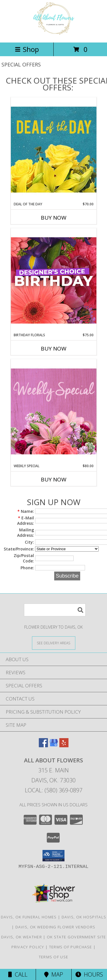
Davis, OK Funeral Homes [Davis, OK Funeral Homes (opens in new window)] (29, 917)
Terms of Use (54, 957)
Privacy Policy (28, 947)
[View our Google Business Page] (54, 745)
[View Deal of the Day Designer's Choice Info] (54, 149)
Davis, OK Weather (22, 937)
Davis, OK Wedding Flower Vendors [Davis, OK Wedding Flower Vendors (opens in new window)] (55, 927)
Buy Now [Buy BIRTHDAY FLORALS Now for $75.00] (54, 349)
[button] (53, 856)
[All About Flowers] (53, 34)
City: (29, 542)
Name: (26, 511)
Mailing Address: (26, 532)
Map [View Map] (54, 974)
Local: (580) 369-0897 (54, 790)
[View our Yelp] (64, 745)
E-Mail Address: (26, 521)
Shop (27, 49)
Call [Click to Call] (18, 974)
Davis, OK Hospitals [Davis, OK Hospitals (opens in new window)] (84, 917)
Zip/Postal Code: (24, 558)
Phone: (27, 568)
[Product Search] (55, 610)
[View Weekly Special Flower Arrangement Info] (54, 411)
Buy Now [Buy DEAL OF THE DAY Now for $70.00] (54, 218)
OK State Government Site (76, 937)
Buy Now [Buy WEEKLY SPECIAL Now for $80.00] (54, 479)
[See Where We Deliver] (54, 643)
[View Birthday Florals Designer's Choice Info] (54, 280)
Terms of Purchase (71, 947)
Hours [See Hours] (89, 974)
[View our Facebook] (43, 745)
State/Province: (19, 549)
